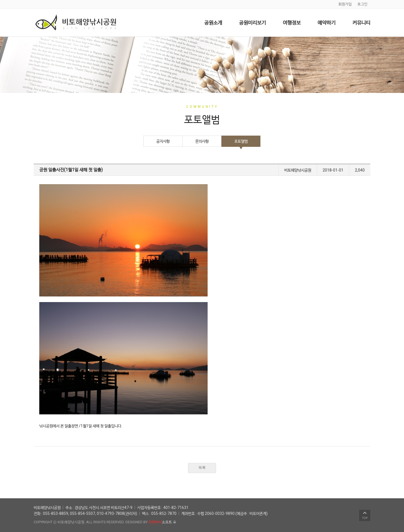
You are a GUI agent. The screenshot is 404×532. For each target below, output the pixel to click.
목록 (202, 468)
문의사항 (202, 141)
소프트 (160, 522)
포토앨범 (241, 141)
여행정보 (292, 23)
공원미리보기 (252, 23)
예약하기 (327, 23)
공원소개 (213, 23)
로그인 (362, 4)
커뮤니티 (361, 23)
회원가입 (345, 4)
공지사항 (163, 141)
